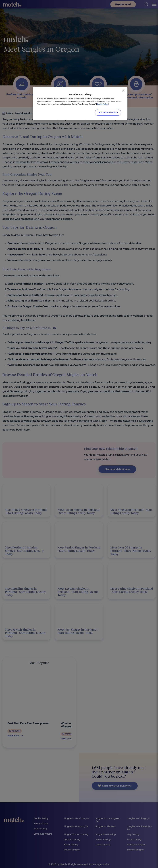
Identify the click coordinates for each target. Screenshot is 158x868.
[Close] (123, 91)
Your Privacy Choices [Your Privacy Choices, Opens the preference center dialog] (108, 112)
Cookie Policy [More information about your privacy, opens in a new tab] (103, 104)
